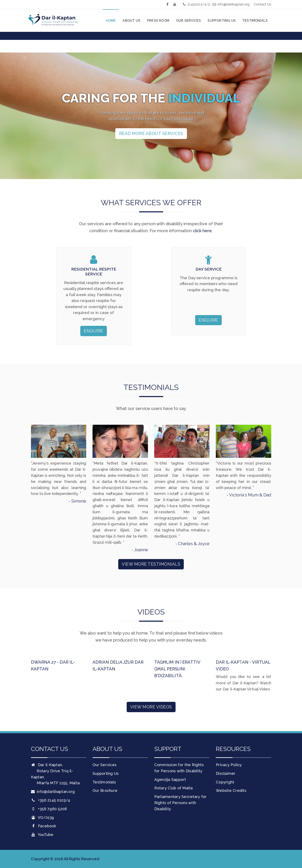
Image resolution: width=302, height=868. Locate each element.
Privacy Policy (229, 765)
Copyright (225, 782)
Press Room (158, 21)
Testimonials (255, 21)
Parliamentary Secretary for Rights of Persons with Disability (181, 803)
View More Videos (151, 707)
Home (111, 21)
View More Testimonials (151, 564)
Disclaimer (226, 773)
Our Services (188, 21)
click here (202, 231)
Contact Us (262, 4)
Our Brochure (105, 790)
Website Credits (231, 790)
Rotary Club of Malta (174, 788)
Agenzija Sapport (170, 780)
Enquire (94, 331)
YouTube (42, 835)
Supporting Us (222, 21)
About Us (131, 21)
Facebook (44, 826)
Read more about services (151, 133)
